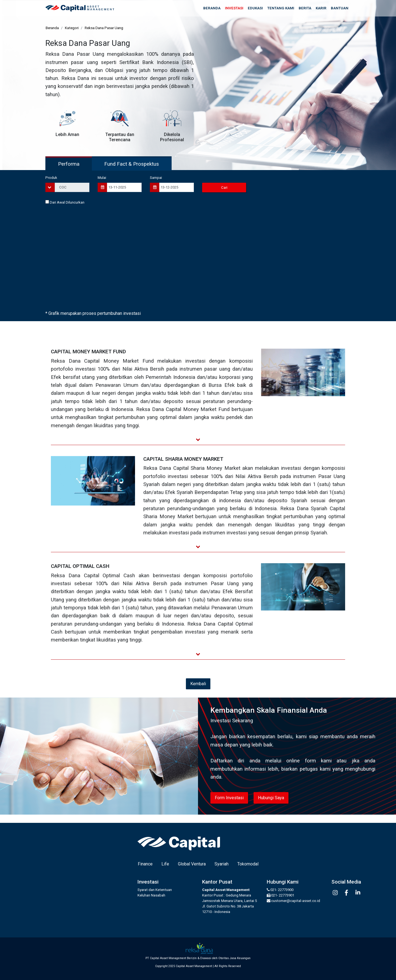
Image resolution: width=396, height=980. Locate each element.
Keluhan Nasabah (151, 895)
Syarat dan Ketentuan (155, 890)
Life (165, 864)
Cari (224, 188)
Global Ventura (192, 864)
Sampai (156, 178)
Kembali (198, 684)
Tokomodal (248, 864)
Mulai (102, 178)
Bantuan (340, 8)
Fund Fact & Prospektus (132, 164)
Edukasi (255, 8)
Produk (51, 178)
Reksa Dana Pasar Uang (104, 28)
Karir (321, 8)
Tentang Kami (281, 8)
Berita (305, 8)
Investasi (234, 8)
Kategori (72, 28)
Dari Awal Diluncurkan (65, 202)
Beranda (212, 8)
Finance (145, 864)
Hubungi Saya (271, 798)
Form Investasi (229, 798)
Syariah (222, 864)
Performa (69, 164)
